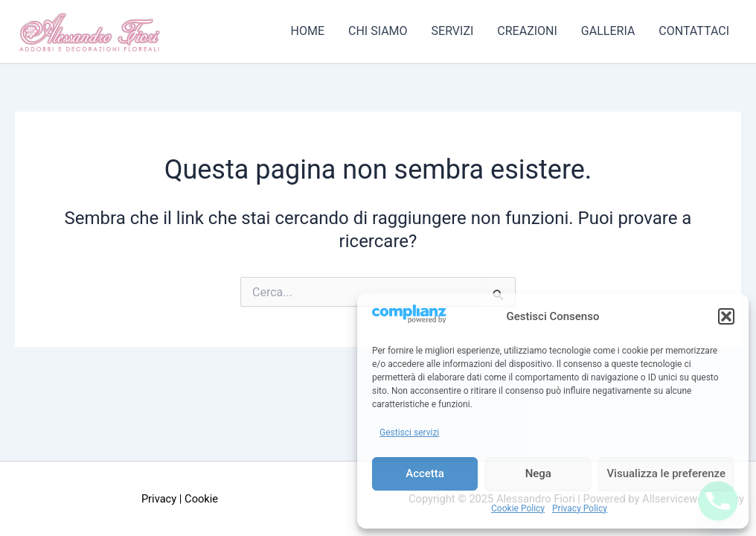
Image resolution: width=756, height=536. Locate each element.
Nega (538, 473)
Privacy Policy (580, 508)
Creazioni (527, 32)
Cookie (201, 499)
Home (308, 32)
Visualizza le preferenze (666, 473)
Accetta (425, 473)
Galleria (608, 32)
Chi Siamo (378, 32)
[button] (726, 316)
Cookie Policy (518, 508)
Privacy (159, 499)
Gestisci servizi (409, 433)
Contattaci (694, 32)
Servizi (453, 32)
